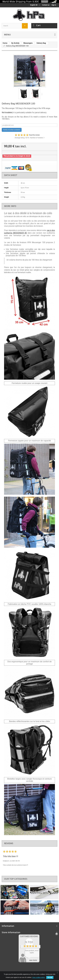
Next (42, 94)
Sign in (54, 5)
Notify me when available (12, 130)
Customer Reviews (29, 936)
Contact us (46, 5)
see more (33, 960)
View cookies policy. (39, 977)
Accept (50, 977)
